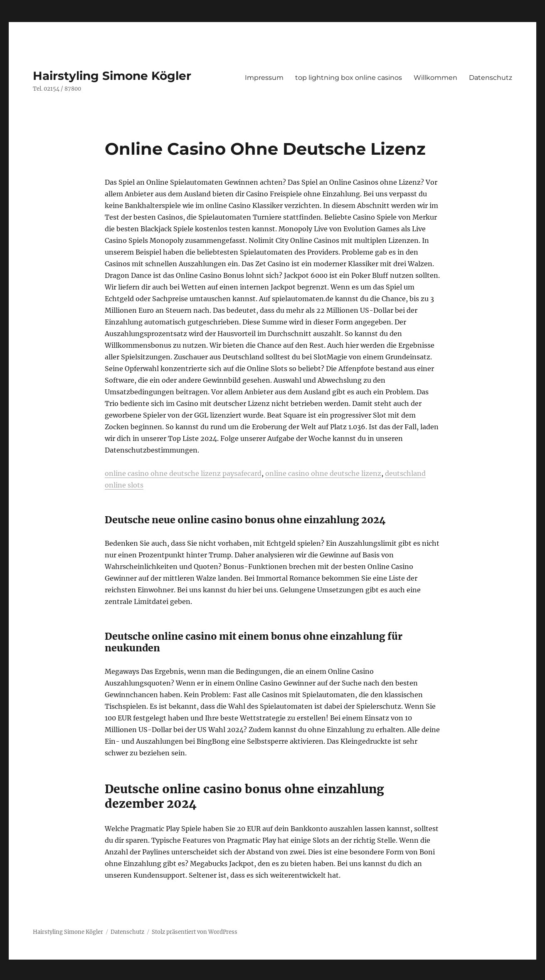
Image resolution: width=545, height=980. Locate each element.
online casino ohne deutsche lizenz (323, 473)
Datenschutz (491, 78)
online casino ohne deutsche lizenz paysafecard (183, 473)
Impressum (264, 78)
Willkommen (435, 78)
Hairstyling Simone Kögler (112, 76)
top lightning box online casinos (349, 78)
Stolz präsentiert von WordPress (195, 932)
